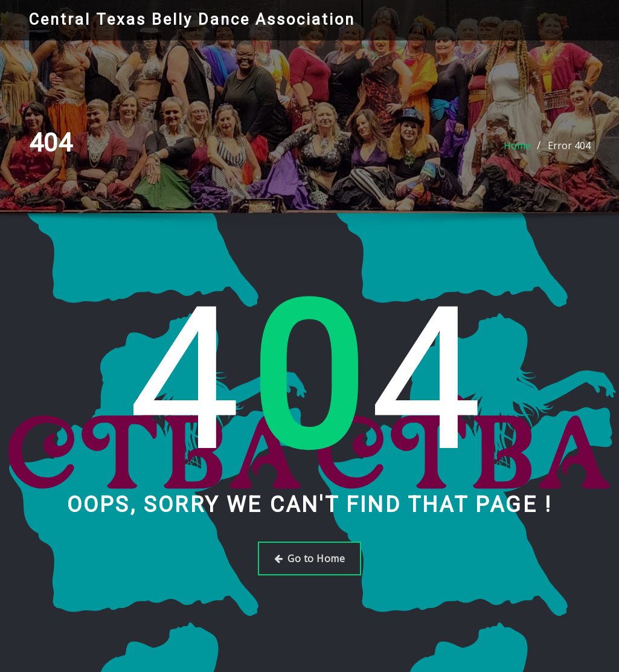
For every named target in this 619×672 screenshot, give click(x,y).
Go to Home (309, 558)
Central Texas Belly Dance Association (192, 19)
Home (517, 146)
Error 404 (569, 146)
